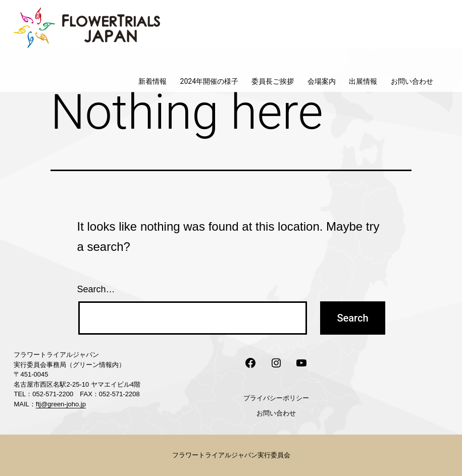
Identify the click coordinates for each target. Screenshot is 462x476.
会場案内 (322, 81)
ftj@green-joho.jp (61, 404)
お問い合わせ (412, 81)
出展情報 (363, 81)
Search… (96, 289)
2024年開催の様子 (209, 81)
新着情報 (152, 81)
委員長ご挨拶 (273, 81)
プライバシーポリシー (276, 398)
